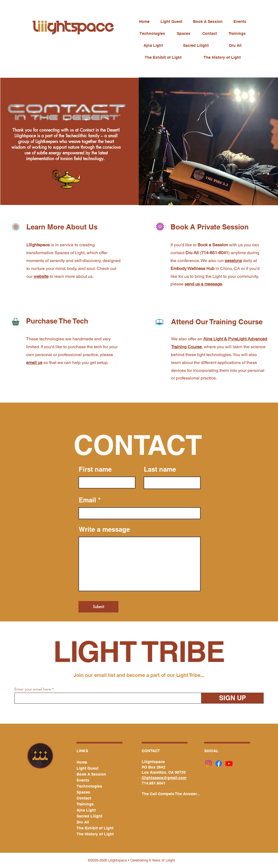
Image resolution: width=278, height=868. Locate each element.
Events (83, 780)
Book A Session (91, 774)
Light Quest (88, 768)
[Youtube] (229, 763)
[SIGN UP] (232, 698)
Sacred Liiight (89, 816)
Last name (160, 469)
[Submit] (98, 607)
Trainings (85, 804)
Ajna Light (86, 810)
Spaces (83, 792)
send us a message (203, 284)
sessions (233, 261)
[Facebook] (219, 763)
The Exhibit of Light (93, 828)
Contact (84, 798)
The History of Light (93, 834)
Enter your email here (33, 689)
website (41, 276)
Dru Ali (83, 822)
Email (87, 500)
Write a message (104, 529)
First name (95, 469)
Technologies (89, 786)
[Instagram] (208, 763)
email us (34, 363)
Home (82, 762)
